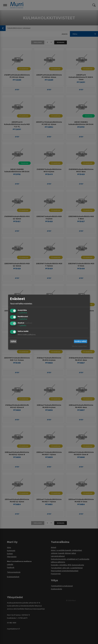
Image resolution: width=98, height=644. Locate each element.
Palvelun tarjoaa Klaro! (79, 346)
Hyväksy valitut (80, 341)
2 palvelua (22, 313)
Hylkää (13, 341)
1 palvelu (22, 325)
